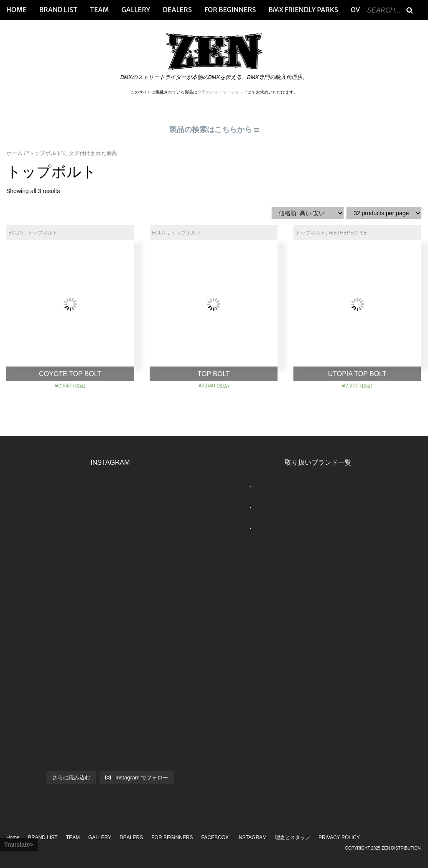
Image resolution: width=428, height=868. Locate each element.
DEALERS (177, 10)
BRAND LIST (58, 10)
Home (13, 837)
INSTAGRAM (252, 837)
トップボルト (43, 233)
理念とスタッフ (293, 837)
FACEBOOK (215, 837)
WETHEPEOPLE (348, 233)
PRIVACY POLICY (339, 837)
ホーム (14, 153)
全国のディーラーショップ (222, 92)
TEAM (99, 10)
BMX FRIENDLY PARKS (303, 10)
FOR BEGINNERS (230, 10)
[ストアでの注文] (308, 213)
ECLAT (16, 233)
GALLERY (136, 10)
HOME (17, 10)
